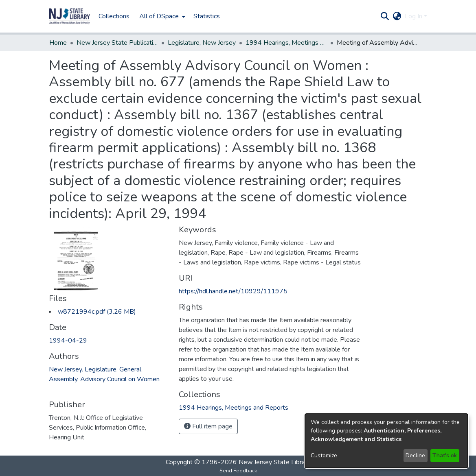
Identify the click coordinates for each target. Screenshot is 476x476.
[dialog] (386, 441)
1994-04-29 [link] (68, 341)
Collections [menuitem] (114, 16)
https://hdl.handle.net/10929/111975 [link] (233, 291)
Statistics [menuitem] (207, 16)
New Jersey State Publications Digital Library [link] (117, 43)
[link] (97, 312)
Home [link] (58, 43)
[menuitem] (161, 16)
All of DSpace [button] (159, 16)
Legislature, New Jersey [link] (202, 43)
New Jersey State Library (274, 462)
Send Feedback (238, 471)
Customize (324, 455)
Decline (415, 455)
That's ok (445, 455)
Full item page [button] (208, 426)
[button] (70, 16)
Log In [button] (414, 16)
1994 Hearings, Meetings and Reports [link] (286, 43)
